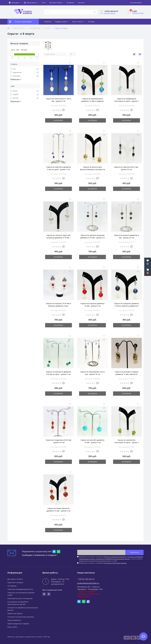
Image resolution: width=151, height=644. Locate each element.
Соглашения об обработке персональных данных (112, 559)
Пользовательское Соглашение (20, 598)
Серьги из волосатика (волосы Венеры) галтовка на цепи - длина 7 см (93, 169)
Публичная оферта (15, 613)
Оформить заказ (138, 13)
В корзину (58, 120)
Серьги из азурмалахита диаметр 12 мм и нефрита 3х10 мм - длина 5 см (92, 101)
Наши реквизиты (14, 620)
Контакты (81, 3)
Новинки (48, 22)
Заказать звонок (110, 13)
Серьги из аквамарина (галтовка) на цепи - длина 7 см (127, 101)
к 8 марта (48, 28)
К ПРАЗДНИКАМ (35, 28)
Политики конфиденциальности (115, 557)
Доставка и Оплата (56, 3)
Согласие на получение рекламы (21, 617)
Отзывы (91, 22)
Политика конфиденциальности (20, 589)
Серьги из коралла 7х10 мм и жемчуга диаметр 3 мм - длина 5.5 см (59, 306)
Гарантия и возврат (15, 582)
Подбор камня (62, 22)
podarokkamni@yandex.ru (88, 583)
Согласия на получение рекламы (115, 563)
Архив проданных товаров (18, 624)
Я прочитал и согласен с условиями (103, 563)
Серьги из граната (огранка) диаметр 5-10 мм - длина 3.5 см (93, 238)
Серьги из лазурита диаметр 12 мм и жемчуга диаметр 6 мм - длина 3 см (127, 306)
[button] (31, 3)
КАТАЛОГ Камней (19, 28)
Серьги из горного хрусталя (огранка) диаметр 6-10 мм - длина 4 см (59, 238)
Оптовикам (70, 3)
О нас (44, 3)
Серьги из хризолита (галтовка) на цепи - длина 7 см (127, 442)
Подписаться (134, 552)
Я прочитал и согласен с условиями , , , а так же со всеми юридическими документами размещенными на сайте (111, 559)
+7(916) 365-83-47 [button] (86, 579)
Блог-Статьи (78, 22)
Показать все (16, 79)
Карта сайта (12, 627)
